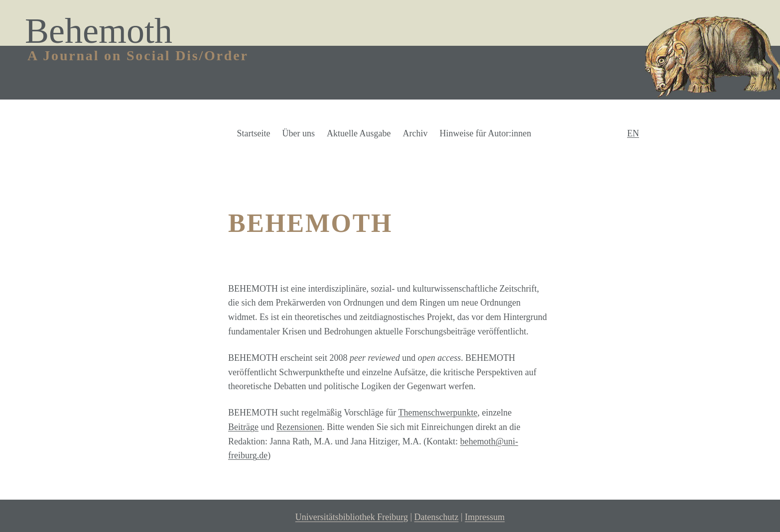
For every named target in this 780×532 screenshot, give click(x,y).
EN (633, 133)
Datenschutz (437, 518)
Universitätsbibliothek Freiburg (352, 518)
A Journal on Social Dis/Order (138, 55)
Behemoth (99, 31)
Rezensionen (299, 427)
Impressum (485, 518)
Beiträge (243, 427)
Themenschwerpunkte (438, 413)
